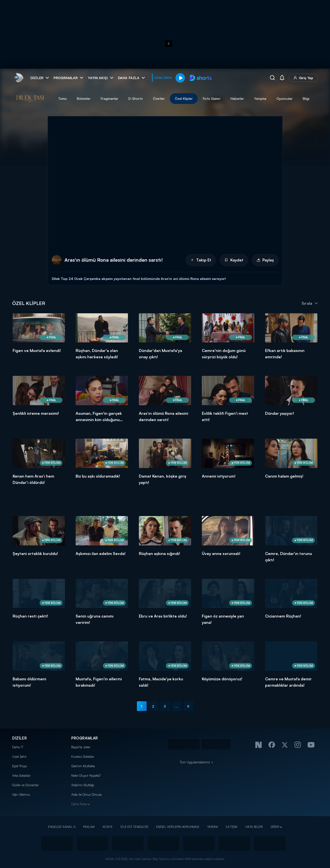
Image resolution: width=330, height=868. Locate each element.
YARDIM (213, 827)
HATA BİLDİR (254, 827)
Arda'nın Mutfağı (83, 785)
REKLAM (89, 827)
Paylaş (265, 260)
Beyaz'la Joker (81, 747)
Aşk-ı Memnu (21, 794)
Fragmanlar (109, 98)
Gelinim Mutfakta (83, 766)
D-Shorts (136, 98)
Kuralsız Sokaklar (83, 757)
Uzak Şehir (19, 757)
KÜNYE (108, 827)
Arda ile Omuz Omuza (86, 794)
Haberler (237, 98)
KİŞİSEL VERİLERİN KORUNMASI (178, 827)
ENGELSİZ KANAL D (62, 827)
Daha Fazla (79, 804)
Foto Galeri (212, 98)
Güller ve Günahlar (25, 785)
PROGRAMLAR (85, 738)
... (177, 706)
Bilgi (306, 98)
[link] (18, 78)
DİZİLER (19, 738)
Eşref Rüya (19, 766)
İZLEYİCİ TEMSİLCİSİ (134, 827)
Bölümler (84, 98)
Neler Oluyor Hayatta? (86, 776)
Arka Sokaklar (21, 776)
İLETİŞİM (232, 827)
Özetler (159, 98)
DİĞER (275, 827)
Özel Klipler (184, 98)
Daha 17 (18, 747)
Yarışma (260, 98)
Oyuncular (285, 98)
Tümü (62, 98)
